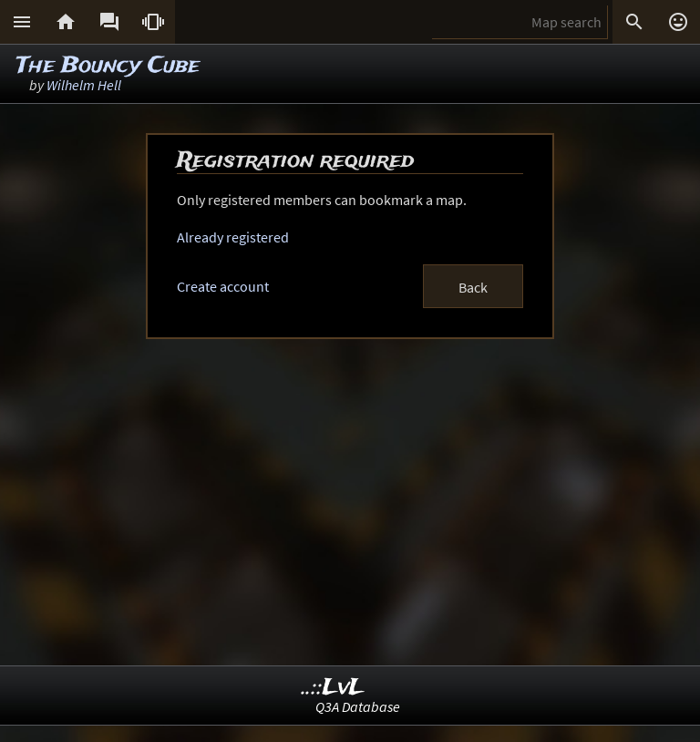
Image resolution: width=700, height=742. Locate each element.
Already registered (233, 237)
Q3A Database (358, 706)
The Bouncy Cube (108, 66)
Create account (223, 286)
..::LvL (333, 688)
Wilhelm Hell (84, 85)
